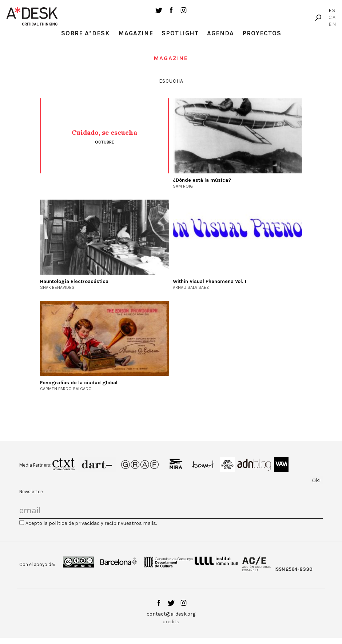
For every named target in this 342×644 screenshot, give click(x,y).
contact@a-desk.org (171, 614)
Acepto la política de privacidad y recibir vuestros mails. (91, 523)
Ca (332, 17)
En (333, 24)
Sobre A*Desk (85, 33)
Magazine (136, 33)
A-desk (32, 16)
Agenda (220, 33)
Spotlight (180, 33)
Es (332, 10)
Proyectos (262, 33)
